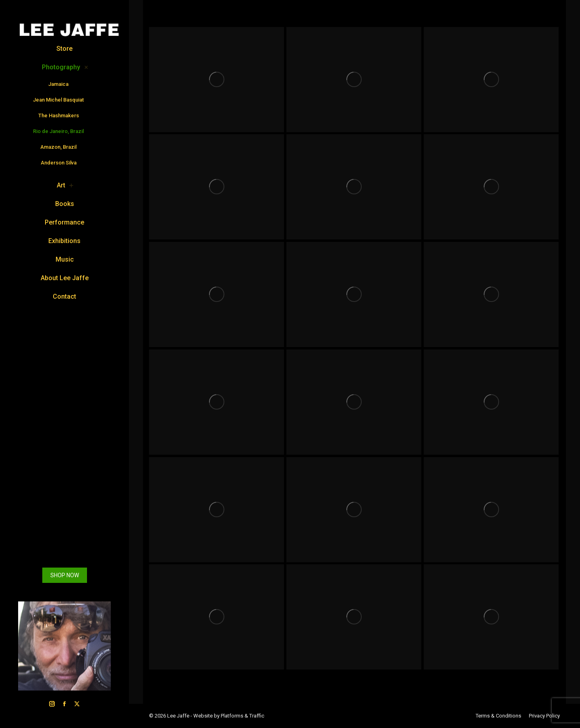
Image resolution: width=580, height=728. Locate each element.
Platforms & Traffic (242, 716)
